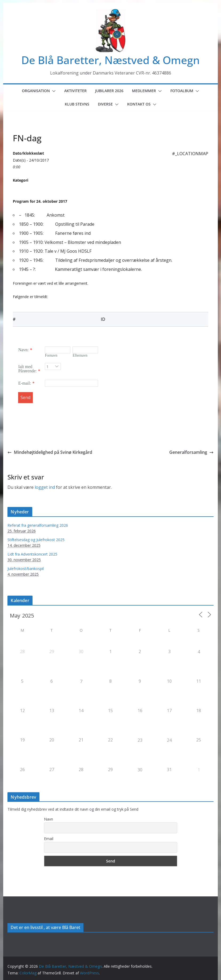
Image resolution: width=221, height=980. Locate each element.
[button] (53, 91)
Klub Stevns (77, 104)
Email (49, 839)
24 (169, 740)
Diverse (105, 104)
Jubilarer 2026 (109, 91)
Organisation (36, 91)
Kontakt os (139, 104)
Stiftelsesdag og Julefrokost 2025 (36, 540)
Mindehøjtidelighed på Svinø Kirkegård (50, 452)
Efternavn (80, 355)
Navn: (23, 350)
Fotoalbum (182, 91)
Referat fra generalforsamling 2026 (38, 525)
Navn (49, 819)
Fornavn (51, 355)
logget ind (45, 487)
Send (25, 397)
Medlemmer (144, 91)
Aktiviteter (75, 91)
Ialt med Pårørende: (27, 369)
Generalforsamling (191, 452)
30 (140, 770)
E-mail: (25, 383)
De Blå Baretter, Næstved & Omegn (110, 60)
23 (140, 740)
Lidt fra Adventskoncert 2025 (32, 554)
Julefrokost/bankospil (26, 569)
